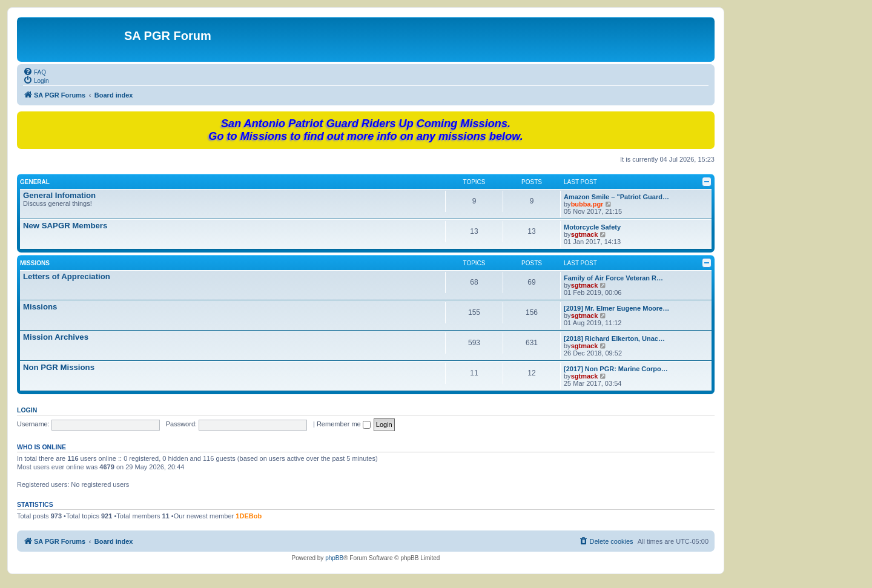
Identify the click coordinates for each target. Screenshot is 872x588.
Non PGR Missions (59, 367)
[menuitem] (35, 71)
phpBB (334, 558)
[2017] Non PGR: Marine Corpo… (616, 369)
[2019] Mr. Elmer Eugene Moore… (616, 308)
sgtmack (585, 234)
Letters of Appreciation (67, 276)
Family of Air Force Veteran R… (613, 278)
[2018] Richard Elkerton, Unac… (614, 339)
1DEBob (249, 516)
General (35, 182)
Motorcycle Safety (592, 227)
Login (27, 410)
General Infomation (59, 195)
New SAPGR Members (65, 226)
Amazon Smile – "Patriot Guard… (616, 197)
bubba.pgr (587, 204)
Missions (35, 263)
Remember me (344, 424)
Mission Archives (56, 337)
